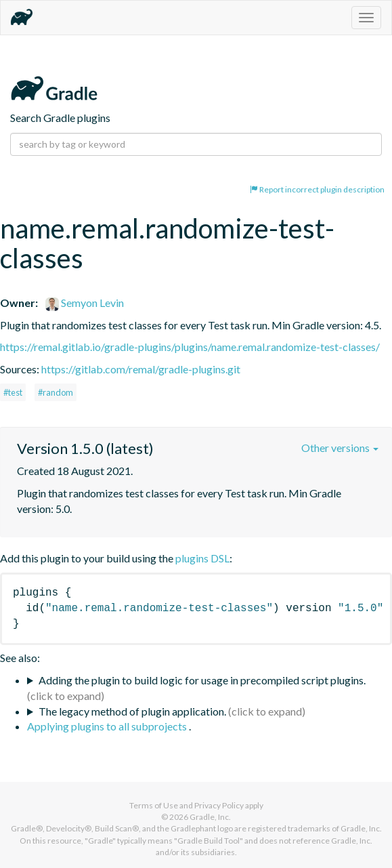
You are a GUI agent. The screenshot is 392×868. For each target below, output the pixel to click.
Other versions (340, 448)
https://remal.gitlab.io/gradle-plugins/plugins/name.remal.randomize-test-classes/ (190, 347)
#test (13, 392)
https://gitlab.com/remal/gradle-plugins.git (141, 369)
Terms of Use (154, 805)
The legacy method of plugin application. (132, 711)
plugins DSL (202, 558)
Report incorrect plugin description (317, 189)
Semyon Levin (85, 303)
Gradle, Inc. (210, 817)
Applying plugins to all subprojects (108, 726)
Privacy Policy (219, 805)
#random (56, 392)
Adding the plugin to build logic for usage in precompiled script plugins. (202, 680)
